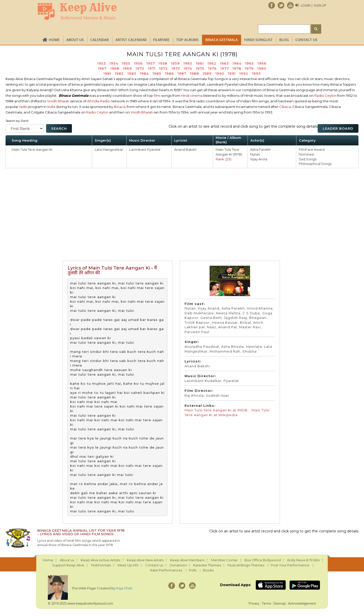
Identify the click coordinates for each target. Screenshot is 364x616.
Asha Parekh (260, 149)
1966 (262, 63)
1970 (140, 68)
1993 (256, 73)
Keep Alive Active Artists (100, 560)
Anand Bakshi (185, 149)
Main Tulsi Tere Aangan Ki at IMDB (217, 410)
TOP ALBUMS (187, 40)
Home (54, 40)
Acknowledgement (302, 603)
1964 (237, 63)
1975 (200, 68)
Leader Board (338, 128)
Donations (178, 565)
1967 (102, 68)
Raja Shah (124, 588)
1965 (250, 63)
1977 (225, 68)
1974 (188, 68)
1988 (195, 73)
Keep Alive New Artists (145, 560)
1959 (175, 63)
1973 (176, 68)
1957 (151, 63)
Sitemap (280, 603)
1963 (225, 63)
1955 (126, 63)
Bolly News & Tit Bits (304, 560)
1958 (163, 63)
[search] (284, 29)
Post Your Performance (290, 565)
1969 (127, 68)
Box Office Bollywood (263, 560)
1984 (144, 73)
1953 (102, 63)
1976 (212, 68)
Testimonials (101, 565)
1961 (200, 63)
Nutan (255, 154)
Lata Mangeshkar (109, 149)
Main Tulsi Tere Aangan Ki (32, 149)
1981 (107, 73)
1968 (115, 68)
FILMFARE (161, 40)
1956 (138, 63)
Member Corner (225, 560)
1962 (212, 63)
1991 (232, 73)
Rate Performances (166, 570)
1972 (164, 68)
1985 (157, 73)
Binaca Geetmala (221, 40)
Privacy (254, 603)
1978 (237, 68)
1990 (220, 73)
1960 (188, 63)
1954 (114, 63)
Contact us (306, 40)
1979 (249, 68)
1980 (262, 68)
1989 (207, 73)
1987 (182, 73)
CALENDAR (100, 40)
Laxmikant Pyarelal (145, 149)
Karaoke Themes (207, 565)
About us (75, 40)
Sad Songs (308, 159)
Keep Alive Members (187, 560)
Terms (266, 603)
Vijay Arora (259, 159)
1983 (132, 73)
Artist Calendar (131, 40)
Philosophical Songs (315, 164)
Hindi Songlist (258, 40)
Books (208, 570)
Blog (284, 40)
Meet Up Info (128, 565)
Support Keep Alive (68, 565)
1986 (169, 73)
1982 (119, 73)
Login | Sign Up (314, 5)
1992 (244, 73)
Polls (193, 570)
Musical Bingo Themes (246, 565)
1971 (152, 68)
